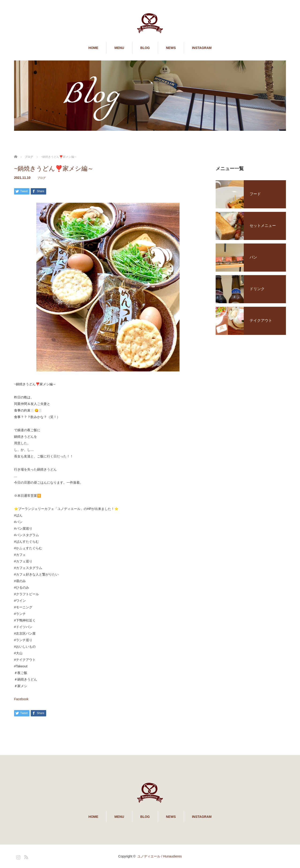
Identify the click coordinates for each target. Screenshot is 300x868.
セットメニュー (263, 226)
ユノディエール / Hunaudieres (159, 856)
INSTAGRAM (202, 48)
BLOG (145, 48)
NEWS (171, 48)
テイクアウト (261, 320)
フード (255, 194)
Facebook (21, 699)
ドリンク (257, 289)
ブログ (41, 178)
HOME (93, 48)
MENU (119, 48)
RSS (26, 856)
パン (253, 257)
